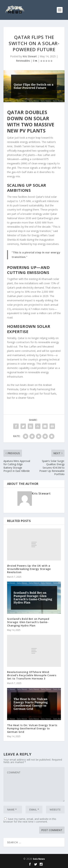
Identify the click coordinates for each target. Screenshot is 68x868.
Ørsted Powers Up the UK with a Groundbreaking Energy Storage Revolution (29, 569)
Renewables (23, 61)
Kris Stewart (30, 56)
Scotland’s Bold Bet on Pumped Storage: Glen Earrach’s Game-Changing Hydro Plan (28, 622)
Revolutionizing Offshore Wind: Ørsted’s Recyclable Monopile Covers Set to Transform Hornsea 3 (32, 675)
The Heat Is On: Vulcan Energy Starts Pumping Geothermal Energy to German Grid (32, 728)
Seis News (39, 859)
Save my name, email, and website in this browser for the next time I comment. (30, 820)
